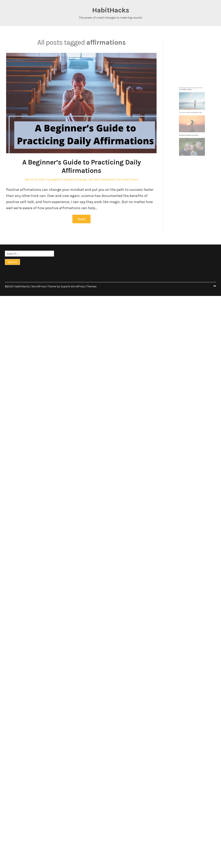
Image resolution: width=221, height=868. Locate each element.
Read (81, 219)
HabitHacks (111, 10)
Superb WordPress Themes (79, 286)
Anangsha (54, 179)
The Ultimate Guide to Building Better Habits (191, 117)
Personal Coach (127, 179)
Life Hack (94, 179)
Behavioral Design (75, 179)
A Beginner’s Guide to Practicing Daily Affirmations (81, 166)
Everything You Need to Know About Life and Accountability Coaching (191, 104)
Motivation (108, 179)
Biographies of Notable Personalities (190, 130)
